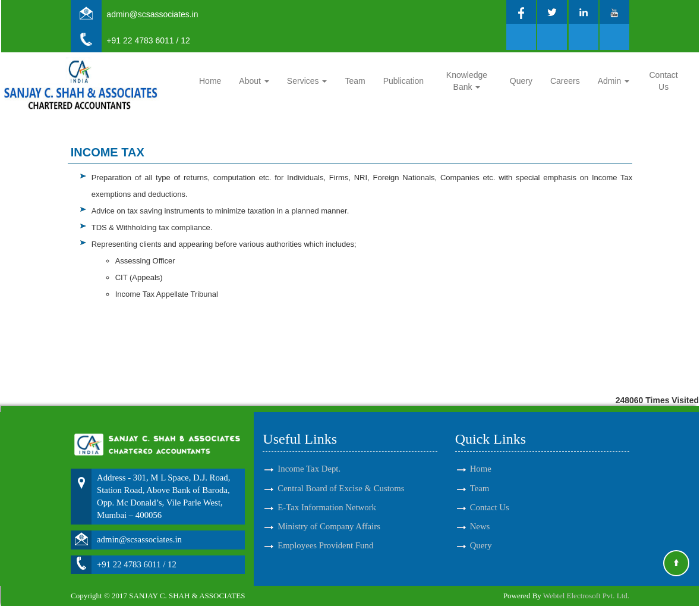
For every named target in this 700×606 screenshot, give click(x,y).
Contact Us (664, 81)
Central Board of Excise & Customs (341, 478)
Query (521, 81)
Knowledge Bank (467, 81)
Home (210, 81)
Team (355, 81)
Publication (404, 81)
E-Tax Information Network (327, 497)
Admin (614, 81)
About (254, 81)
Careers (565, 81)
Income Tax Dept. (309, 458)
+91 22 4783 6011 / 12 (148, 40)
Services (307, 81)
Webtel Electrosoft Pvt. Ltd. (586, 596)
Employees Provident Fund (325, 535)
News (480, 516)
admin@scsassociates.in (152, 14)
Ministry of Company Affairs (329, 516)
